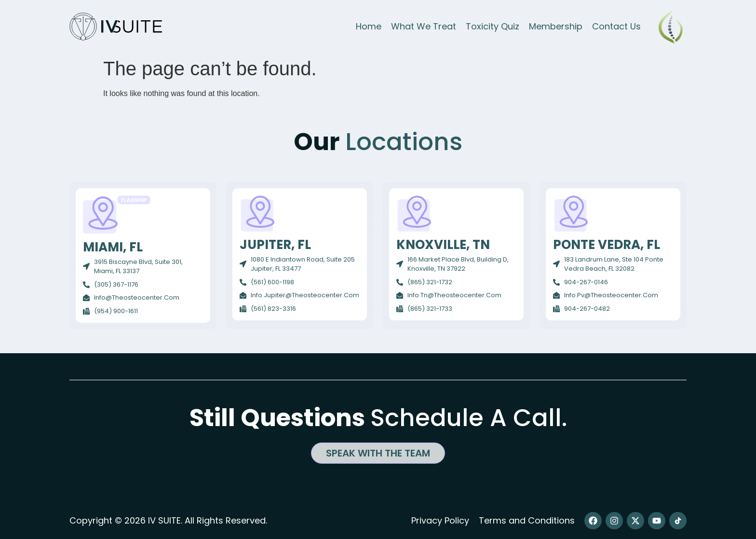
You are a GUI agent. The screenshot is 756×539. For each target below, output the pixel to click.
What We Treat (424, 26)
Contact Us (616, 26)
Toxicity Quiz (493, 26)
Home (369, 26)
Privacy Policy (440, 520)
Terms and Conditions (527, 520)
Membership (556, 26)
